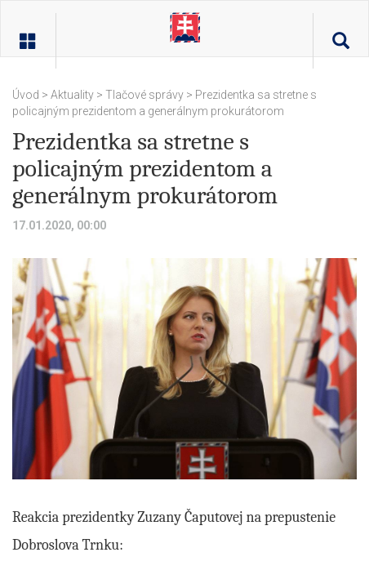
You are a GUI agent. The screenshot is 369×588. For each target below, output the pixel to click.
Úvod (27, 95)
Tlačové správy (144, 95)
